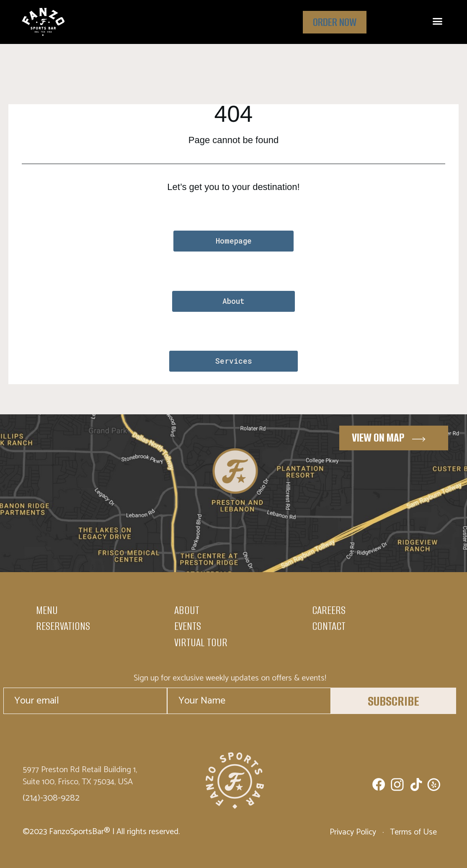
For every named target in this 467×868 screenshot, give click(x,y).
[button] (437, 21)
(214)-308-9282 (51, 798)
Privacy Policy (354, 832)
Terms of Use (412, 832)
